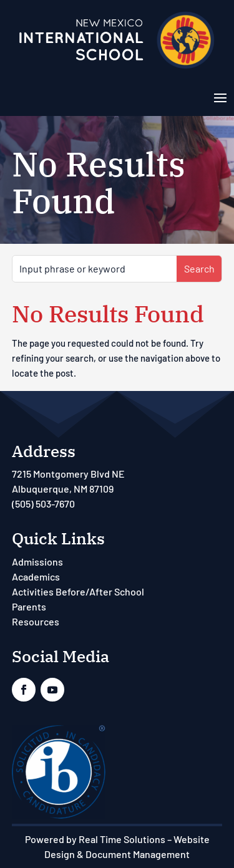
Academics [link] (36, 576)
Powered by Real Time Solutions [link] (95, 839)
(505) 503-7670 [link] (43, 504)
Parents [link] (29, 606)
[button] (220, 97)
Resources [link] (36, 621)
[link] (117, 67)
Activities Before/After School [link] (78, 591)
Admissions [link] (37, 562)
